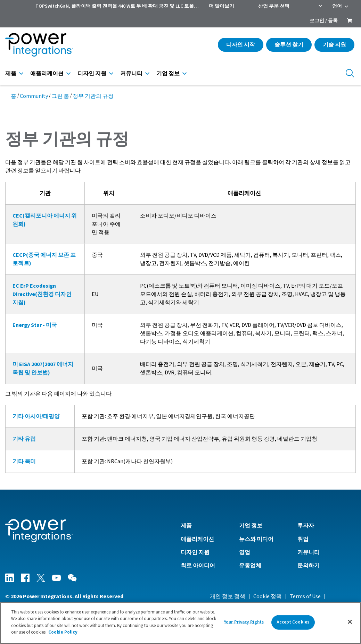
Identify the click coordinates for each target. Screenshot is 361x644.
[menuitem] (350, 21)
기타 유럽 (24, 439)
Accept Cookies (293, 622)
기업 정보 (168, 74)
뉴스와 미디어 (256, 539)
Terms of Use (305, 596)
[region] (180, 623)
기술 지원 (334, 45)
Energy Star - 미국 (35, 325)
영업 (245, 552)
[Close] (350, 622)
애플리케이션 (47, 74)
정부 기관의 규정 (93, 96)
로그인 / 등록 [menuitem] (324, 21)
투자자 (306, 526)
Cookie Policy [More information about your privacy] (63, 632)
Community (34, 96)
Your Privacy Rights (244, 622)
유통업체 (250, 566)
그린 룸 (60, 96)
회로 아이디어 (198, 566)
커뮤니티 (131, 74)
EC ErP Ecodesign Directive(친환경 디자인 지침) (42, 294)
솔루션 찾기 (289, 45)
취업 (303, 539)
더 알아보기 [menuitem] (221, 6)
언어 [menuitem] (337, 6)
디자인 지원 (92, 74)
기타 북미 (24, 461)
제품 (11, 74)
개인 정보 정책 (228, 596)
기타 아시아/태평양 (36, 416)
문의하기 (309, 566)
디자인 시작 (241, 45)
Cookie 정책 (268, 596)
